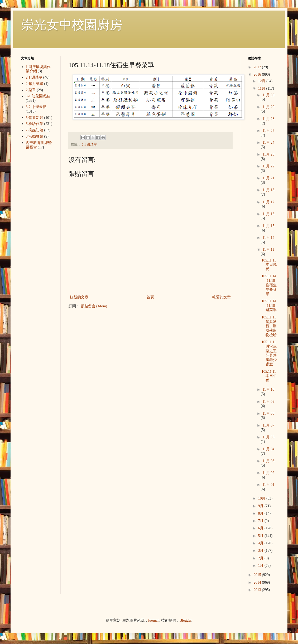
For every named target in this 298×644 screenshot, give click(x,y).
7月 (261, 521)
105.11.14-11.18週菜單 (269, 306)
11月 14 (268, 238)
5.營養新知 (35, 118)
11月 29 (268, 107)
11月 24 (268, 142)
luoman (154, 620)
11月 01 (268, 485)
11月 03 (268, 461)
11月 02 (268, 473)
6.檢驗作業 (35, 124)
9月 (261, 506)
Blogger (185, 620)
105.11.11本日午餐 (269, 376)
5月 (261, 536)
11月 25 (268, 131)
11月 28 (268, 119)
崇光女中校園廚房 (72, 25)
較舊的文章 (222, 297)
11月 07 (268, 425)
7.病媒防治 (35, 130)
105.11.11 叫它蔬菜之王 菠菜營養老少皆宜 (269, 353)
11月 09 (268, 402)
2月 (261, 558)
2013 (258, 590)
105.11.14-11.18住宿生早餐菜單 (269, 285)
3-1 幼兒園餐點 (38, 96)
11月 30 (268, 95)
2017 (258, 67)
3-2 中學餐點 (36, 107)
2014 (258, 582)
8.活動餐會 (35, 136)
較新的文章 (79, 297)
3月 (261, 551)
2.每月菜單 (35, 84)
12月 (262, 81)
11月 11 (268, 250)
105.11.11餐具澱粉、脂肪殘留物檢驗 (269, 326)
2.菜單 (31, 90)
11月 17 (268, 202)
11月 (262, 88)
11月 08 (268, 413)
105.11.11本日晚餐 (269, 265)
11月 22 (268, 166)
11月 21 (268, 178)
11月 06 (268, 437)
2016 (258, 74)
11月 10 (268, 389)
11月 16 (268, 214)
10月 (262, 498)
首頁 (150, 297)
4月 (261, 543)
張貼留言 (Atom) (94, 306)
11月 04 (268, 449)
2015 (258, 575)
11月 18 (268, 190)
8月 (261, 513)
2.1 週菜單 (89, 144)
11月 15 (268, 226)
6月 (261, 528)
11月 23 (268, 154)
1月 (261, 566)
